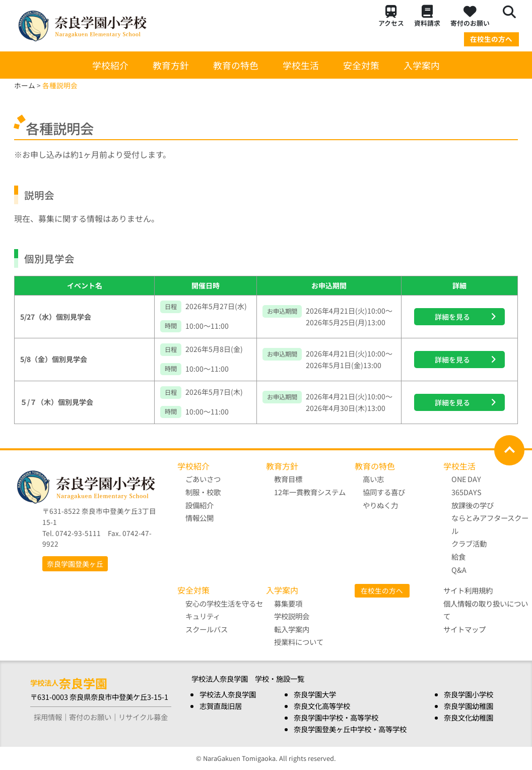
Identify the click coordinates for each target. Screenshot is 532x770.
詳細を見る (452, 317)
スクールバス (207, 629)
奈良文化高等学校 (322, 706)
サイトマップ (464, 629)
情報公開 (199, 518)
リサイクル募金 (143, 717)
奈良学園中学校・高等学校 (336, 717)
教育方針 (171, 65)
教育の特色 (236, 65)
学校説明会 (292, 616)
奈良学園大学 (315, 694)
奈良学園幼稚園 (469, 706)
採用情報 (48, 717)
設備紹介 (199, 505)
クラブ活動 (469, 543)
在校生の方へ (491, 39)
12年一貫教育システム (310, 492)
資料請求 (427, 16)
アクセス (391, 16)
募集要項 (288, 603)
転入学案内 (292, 629)
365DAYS (467, 492)
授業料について (299, 642)
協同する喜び (384, 492)
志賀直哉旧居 (221, 706)
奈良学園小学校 (469, 694)
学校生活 (301, 65)
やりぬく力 (380, 505)
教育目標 (288, 479)
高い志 (373, 479)
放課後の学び (490, 518)
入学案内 (422, 65)
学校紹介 (110, 65)
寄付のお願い (470, 16)
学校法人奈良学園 (228, 694)
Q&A (459, 570)
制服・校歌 (203, 492)
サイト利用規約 (468, 590)
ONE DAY (466, 479)
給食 (458, 556)
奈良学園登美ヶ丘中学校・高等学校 (350, 729)
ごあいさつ (203, 479)
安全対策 (361, 65)
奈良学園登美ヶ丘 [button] (75, 564)
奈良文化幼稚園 (469, 717)
